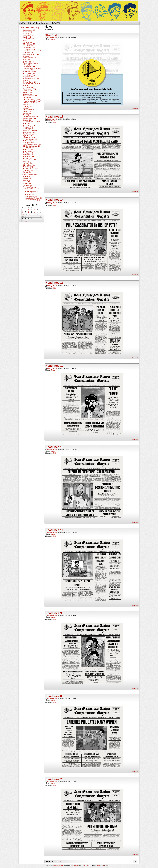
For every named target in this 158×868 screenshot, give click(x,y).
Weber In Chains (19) (30, 96)
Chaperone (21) (28, 77)
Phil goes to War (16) (30, 49)
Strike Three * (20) (29, 73)
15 (29, 214)
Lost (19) (26, 108)
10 (35, 212)
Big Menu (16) (28, 136)
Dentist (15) (27, 111)
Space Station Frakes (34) (33, 198)
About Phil (25, 23)
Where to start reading (46, 23)
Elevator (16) (27, 163)
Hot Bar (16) (27, 113)
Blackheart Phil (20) (29, 72)
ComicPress (85, 865)
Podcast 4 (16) (28, 170)
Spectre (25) (29, 193)
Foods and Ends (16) (30, 137)
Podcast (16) (27, 106)
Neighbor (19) (27, 94)
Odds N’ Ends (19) (29, 44)
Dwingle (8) (27, 172)
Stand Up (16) (28, 91)
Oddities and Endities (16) (31, 146)
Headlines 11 (54, 447)
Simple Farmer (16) (29, 61)
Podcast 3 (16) (28, 150)
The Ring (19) (27, 42)
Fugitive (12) (27, 178)
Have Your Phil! (52, 38)
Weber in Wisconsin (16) (31, 79)
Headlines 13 (54, 283)
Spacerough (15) (28, 129)
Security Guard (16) (29, 143)
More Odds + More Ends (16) (33, 51)
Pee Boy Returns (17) (30, 139)
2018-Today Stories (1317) (30, 28)
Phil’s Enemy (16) (29, 75)
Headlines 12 (54, 366)
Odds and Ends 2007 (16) (31, 99)
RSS (98, 865)
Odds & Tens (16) (29, 165)
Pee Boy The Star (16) (30, 169)
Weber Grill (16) (28, 35)
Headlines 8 (54, 696)
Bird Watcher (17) (29, 125)
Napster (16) (27, 105)
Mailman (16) (27, 92)
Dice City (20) (27, 37)
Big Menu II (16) (28, 156)
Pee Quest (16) (28, 87)
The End (51, 35)
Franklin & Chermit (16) (31, 103)
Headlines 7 (54, 779)
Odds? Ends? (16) (29, 110)
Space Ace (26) (28, 53)
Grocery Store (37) (29, 30)
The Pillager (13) (28, 148)
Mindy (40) (26, 182)
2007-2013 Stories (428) (29, 174)
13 (23, 214)
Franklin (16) (27, 41)
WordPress (75, 865)
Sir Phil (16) (27, 34)
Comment (135, 109)
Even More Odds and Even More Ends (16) (32, 69)
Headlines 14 (54, 200)
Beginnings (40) (28, 177)
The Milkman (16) (29, 66)
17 (35, 214)
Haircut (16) (27, 162)
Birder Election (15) (29, 151)
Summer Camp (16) (29, 82)
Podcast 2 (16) (28, 127)
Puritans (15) (27, 141)
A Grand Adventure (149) (31, 189)
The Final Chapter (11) (32, 200)
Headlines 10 (54, 530)
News (53, 40)
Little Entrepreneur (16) (31, 117)
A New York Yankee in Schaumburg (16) (30, 131)
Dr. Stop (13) (27, 158)
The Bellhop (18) (28, 39)
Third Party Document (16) (32, 144)
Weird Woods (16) (29, 134)
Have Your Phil (79, 11)
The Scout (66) (28, 185)
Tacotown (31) (29, 195)
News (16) (26, 80)
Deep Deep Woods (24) (31, 54)
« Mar (26, 221)
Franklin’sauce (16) (29, 89)
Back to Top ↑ (105, 865)
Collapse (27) (27, 180)
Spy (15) (26, 115)
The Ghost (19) (28, 46)
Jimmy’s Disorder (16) (32, 191)
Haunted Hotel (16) (29, 118)
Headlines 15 (54, 116)
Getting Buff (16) (28, 32)
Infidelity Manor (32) (31, 196)
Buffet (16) (26, 56)
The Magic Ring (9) (29, 187)
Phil (54, 123)
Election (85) (27, 184)
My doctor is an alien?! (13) (32, 101)
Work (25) (26, 60)
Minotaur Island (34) (30, 58)
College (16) (27, 120)
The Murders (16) (29, 47)
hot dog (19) (27, 98)
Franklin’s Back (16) (29, 160)
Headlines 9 (54, 613)
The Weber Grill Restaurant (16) (28, 154)
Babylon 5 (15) (28, 167)
